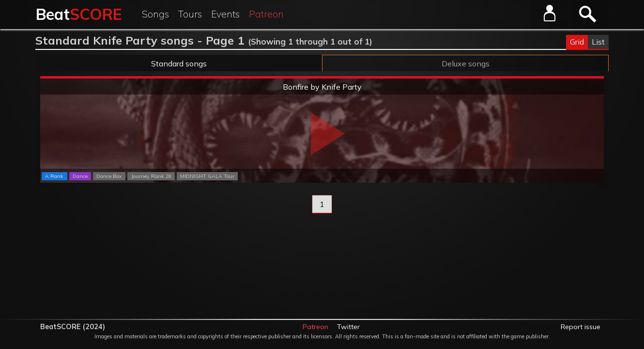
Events (225, 14)
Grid (577, 42)
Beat (79, 14)
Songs (155, 14)
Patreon (266, 14)
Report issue (581, 327)
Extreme (322, 78)
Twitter (348, 327)
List (598, 42)
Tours (190, 14)
